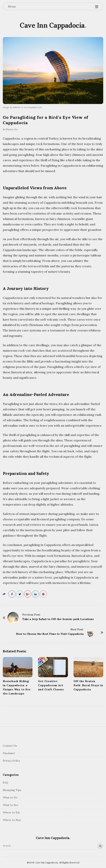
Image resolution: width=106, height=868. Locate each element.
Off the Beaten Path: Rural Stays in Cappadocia (88, 685)
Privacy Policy (11, 761)
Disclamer (9, 753)
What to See (11, 805)
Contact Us (10, 746)
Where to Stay (12, 820)
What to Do (12, 129)
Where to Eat (11, 812)
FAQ (5, 783)
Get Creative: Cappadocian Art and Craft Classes (51, 685)
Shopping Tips (12, 790)
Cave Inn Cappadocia (52, 25)
